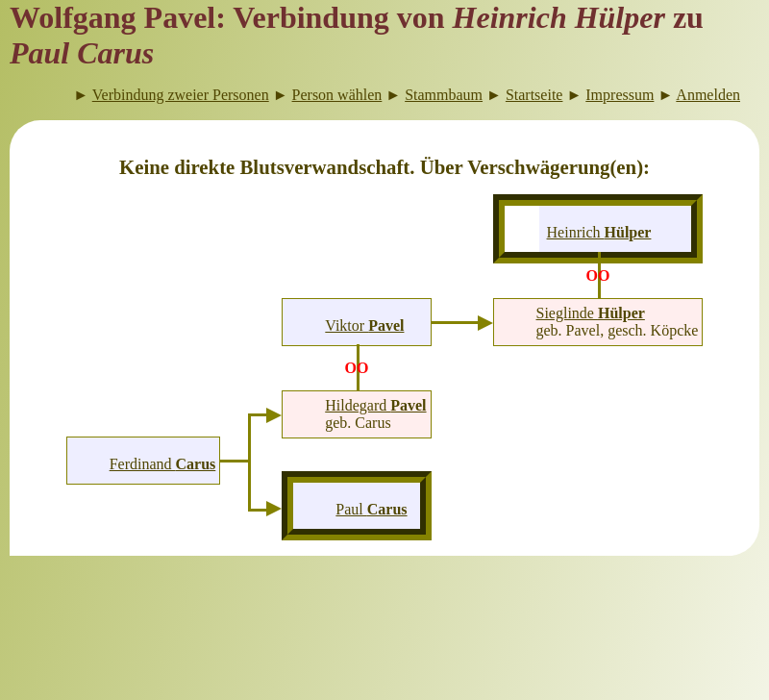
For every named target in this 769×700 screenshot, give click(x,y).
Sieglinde (591, 313)
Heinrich (599, 232)
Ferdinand (163, 464)
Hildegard (375, 405)
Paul (371, 509)
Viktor (364, 325)
